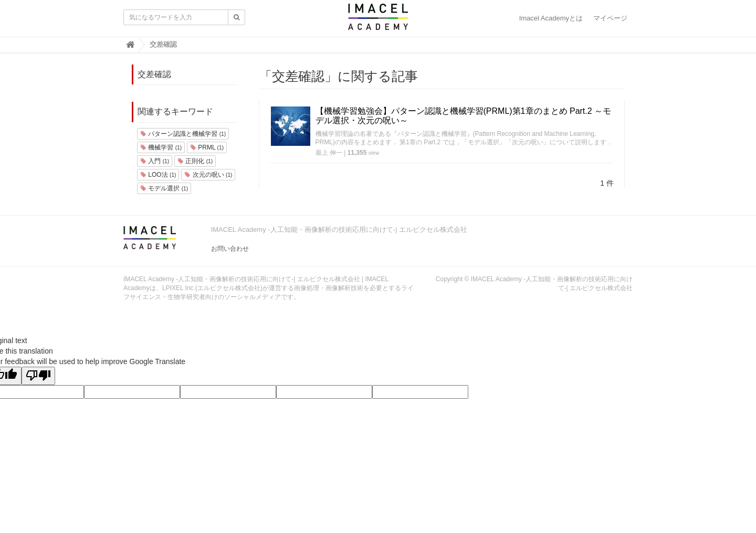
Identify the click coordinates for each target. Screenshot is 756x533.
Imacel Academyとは (551, 18)
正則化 (195, 161)
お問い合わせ (230, 249)
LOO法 (158, 175)
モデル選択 (164, 188)
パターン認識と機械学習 (183, 134)
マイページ (610, 18)
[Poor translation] (38, 376)
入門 (155, 161)
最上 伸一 (329, 153)
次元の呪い (208, 175)
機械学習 (161, 147)
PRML (207, 147)
